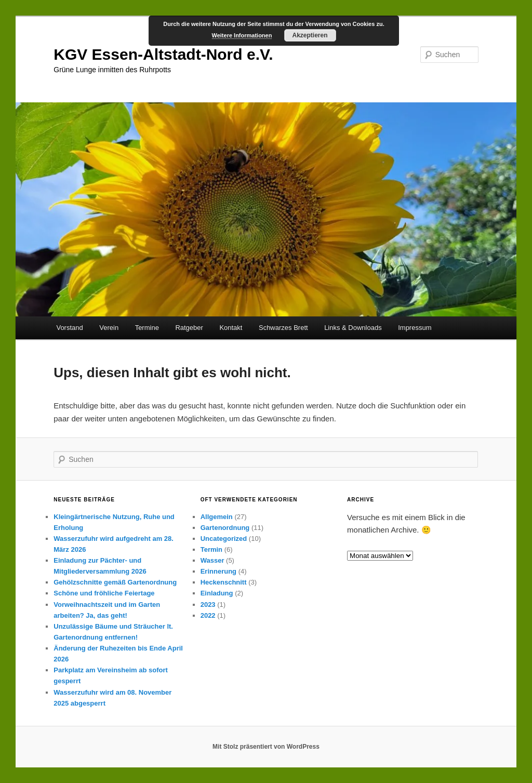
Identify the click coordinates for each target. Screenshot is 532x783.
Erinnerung (218, 571)
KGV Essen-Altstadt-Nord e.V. (163, 54)
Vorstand (69, 328)
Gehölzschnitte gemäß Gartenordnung (115, 582)
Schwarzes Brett (283, 328)
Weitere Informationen (242, 35)
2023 (208, 605)
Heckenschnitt (224, 582)
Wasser (212, 560)
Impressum (415, 328)
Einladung (217, 593)
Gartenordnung (225, 528)
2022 (208, 615)
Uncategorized (224, 539)
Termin (211, 549)
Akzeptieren (310, 35)
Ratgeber (189, 328)
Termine (147, 328)
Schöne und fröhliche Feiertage (104, 593)
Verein (109, 328)
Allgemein (217, 517)
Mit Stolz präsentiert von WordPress (266, 747)
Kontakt (231, 328)
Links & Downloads (353, 328)
